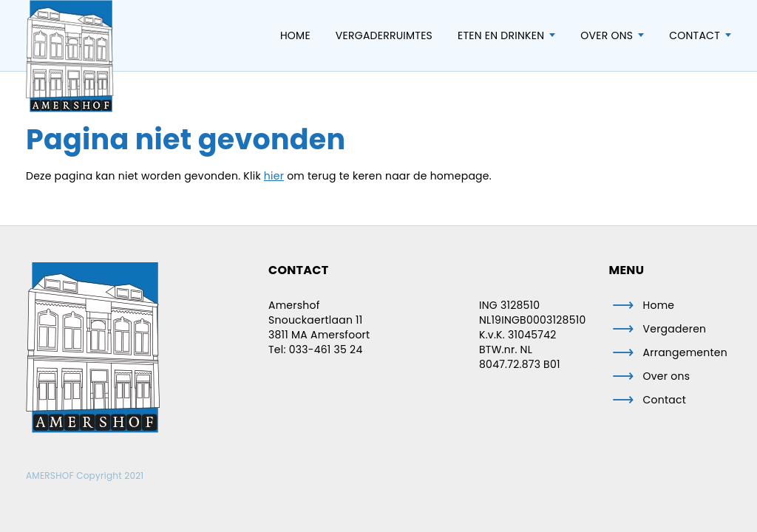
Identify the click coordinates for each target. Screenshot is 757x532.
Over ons (607, 36)
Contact (695, 36)
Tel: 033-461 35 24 (315, 349)
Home (295, 36)
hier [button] (274, 176)
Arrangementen (686, 352)
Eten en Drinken (501, 36)
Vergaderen (675, 329)
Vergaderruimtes (384, 36)
